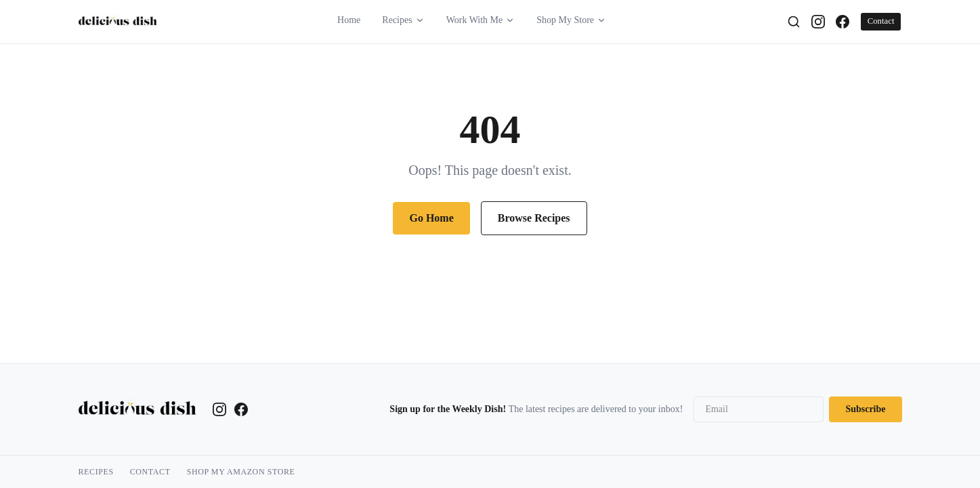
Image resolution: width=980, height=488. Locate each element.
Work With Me (481, 20)
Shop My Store (571, 20)
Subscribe (865, 409)
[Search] (794, 22)
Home (349, 20)
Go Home (431, 218)
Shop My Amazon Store (241, 472)
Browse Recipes (534, 218)
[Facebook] (843, 22)
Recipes (403, 20)
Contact (881, 21)
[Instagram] (818, 22)
